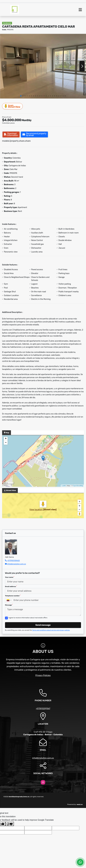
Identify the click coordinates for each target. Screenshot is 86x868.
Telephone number (13, 596)
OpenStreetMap (78, 486)
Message (9, 605)
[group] (43, 66)
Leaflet (64, 486)
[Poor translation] (10, 824)
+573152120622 (13, 560)
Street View (13, 106)
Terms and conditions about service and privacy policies (51, 630)
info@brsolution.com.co (17, 564)
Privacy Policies (43, 675)
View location (36, 510)
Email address (11, 586)
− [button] (6, 443)
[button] (21, 96)
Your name (10, 577)
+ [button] (6, 439)
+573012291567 (43, 709)
